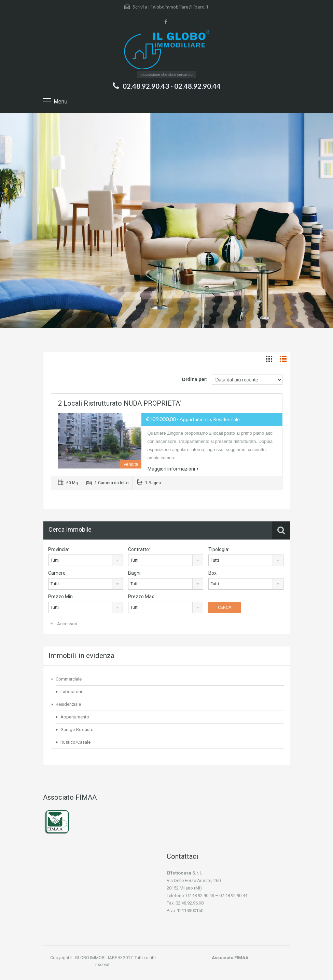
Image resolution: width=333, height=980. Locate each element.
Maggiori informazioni (173, 469)
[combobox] (86, 560)
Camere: (57, 573)
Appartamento (75, 717)
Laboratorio (72, 692)
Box (212, 573)
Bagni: (135, 573)
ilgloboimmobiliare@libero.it (180, 7)
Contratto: (139, 549)
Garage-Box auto (77, 730)
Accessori (64, 624)
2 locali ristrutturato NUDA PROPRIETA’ (120, 403)
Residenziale (68, 704)
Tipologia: (219, 549)
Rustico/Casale (75, 742)
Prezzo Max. (142, 597)
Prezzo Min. (61, 597)
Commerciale (69, 679)
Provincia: (59, 549)
